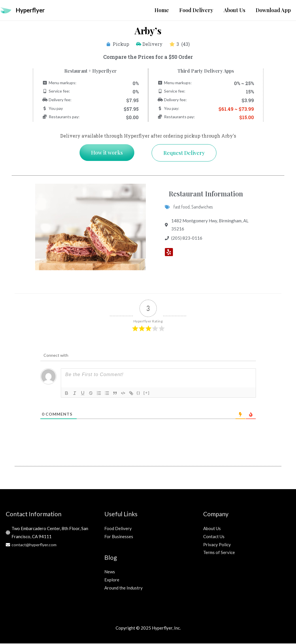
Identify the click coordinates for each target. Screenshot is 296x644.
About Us (212, 529)
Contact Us (214, 537)
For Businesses (119, 537)
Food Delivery (118, 529)
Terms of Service (219, 553)
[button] (107, 153)
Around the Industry (124, 588)
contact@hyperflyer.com (35, 545)
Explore (112, 580)
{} (139, 393)
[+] (147, 393)
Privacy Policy (217, 545)
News (110, 572)
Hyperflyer (32, 10)
